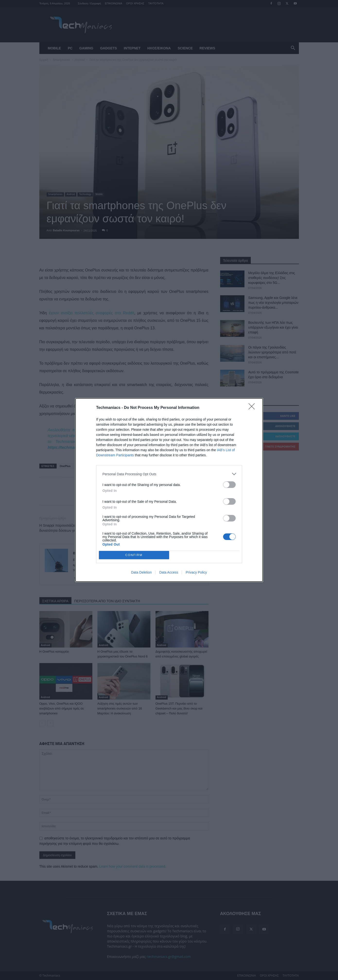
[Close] (253, 408)
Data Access (169, 572)
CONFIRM (134, 555)
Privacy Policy (196, 572)
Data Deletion (142, 572)
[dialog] (169, 490)
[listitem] (169, 474)
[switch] (229, 485)
